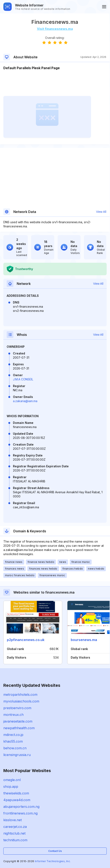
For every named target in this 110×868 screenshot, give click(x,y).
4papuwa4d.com (17, 800)
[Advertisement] (55, 83)
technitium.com (15, 840)
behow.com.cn (15, 748)
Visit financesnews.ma (55, 29)
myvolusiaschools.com (21, 701)
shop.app (11, 786)
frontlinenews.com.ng (20, 813)
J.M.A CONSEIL (23, 379)
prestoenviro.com (17, 708)
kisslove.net (13, 820)
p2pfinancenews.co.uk (26, 640)
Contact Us (55, 851)
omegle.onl (12, 780)
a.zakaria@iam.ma (25, 401)
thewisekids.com (16, 793)
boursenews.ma (84, 640)
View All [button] (101, 212)
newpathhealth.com (19, 728)
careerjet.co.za (15, 827)
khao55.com (13, 741)
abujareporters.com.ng (21, 807)
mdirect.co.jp (13, 735)
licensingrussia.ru (17, 755)
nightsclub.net (14, 833)
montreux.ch (13, 715)
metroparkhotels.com (20, 695)
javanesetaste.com (18, 721)
